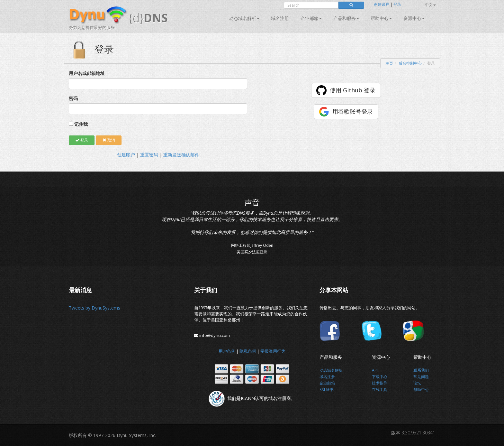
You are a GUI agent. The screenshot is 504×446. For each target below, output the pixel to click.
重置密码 (149, 155)
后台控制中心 (410, 63)
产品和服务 (346, 18)
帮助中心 (381, 18)
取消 (109, 140)
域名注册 (280, 18)
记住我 (81, 124)
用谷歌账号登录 (353, 111)
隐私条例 (248, 351)
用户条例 (227, 351)
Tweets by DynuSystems (94, 308)
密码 (73, 98)
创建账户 (382, 4)
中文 (430, 5)
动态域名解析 (244, 18)
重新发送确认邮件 (181, 155)
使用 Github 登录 (353, 90)
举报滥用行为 (273, 351)
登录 (397, 4)
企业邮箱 (311, 18)
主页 (389, 63)
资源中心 (414, 18)
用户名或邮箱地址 (87, 73)
